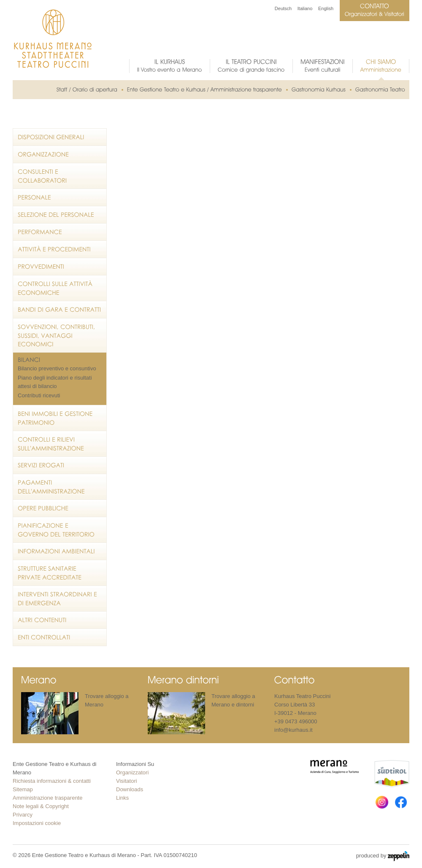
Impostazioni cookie (37, 823)
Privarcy (23, 815)
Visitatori (127, 781)
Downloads (130, 789)
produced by (383, 856)
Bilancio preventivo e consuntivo (57, 368)
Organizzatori (132, 772)
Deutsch (283, 8)
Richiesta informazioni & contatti (52, 781)
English (326, 8)
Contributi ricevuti (39, 395)
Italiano (305, 8)
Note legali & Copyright (41, 806)
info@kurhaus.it (294, 730)
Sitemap (23, 789)
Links (122, 798)
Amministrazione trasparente (47, 798)
